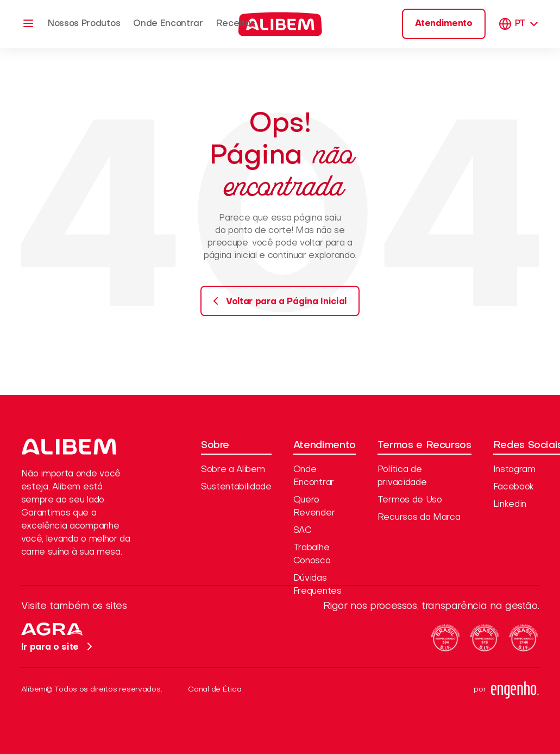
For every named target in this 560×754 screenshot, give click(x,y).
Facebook (514, 487)
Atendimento (443, 24)
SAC (303, 531)
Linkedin (510, 505)
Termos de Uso (410, 500)
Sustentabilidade (236, 487)
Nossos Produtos (84, 24)
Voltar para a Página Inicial (277, 301)
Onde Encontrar (168, 24)
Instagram (514, 470)
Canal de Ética (215, 690)
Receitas (236, 24)
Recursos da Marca (419, 518)
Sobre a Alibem (233, 470)
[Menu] (28, 23)
